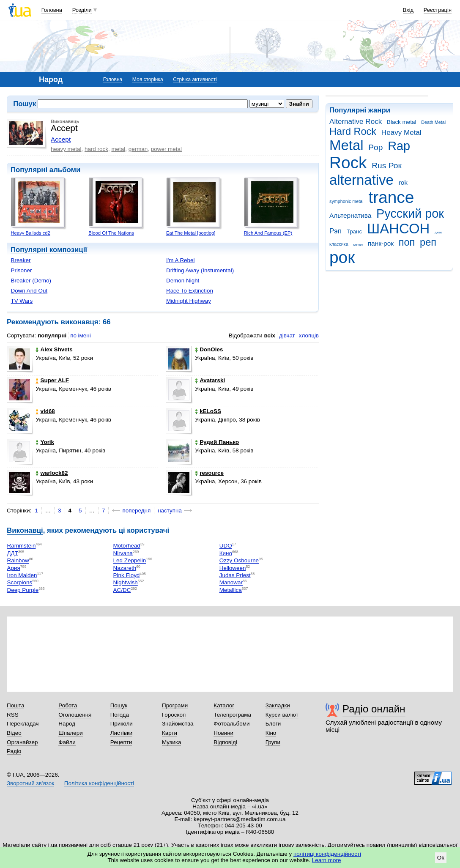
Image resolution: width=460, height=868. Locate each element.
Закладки (278, 705)
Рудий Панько (217, 442)
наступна (170, 511)
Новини (223, 733)
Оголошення (75, 715)
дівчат (287, 335)
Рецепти (121, 742)
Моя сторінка (148, 79)
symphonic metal (346, 201)
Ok (441, 858)
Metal (346, 145)
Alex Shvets (54, 349)
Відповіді (225, 742)
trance (391, 197)
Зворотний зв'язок (30, 783)
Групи (273, 742)
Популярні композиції (49, 250)
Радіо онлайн (374, 709)
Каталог (224, 705)
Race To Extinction (190, 291)
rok (403, 182)
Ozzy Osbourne (239, 561)
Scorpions (19, 583)
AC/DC (122, 590)
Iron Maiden (22, 575)
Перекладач (23, 724)
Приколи (122, 724)
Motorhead (127, 546)
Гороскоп (174, 715)
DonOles (209, 349)
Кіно (271, 733)
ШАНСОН (398, 229)
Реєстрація (438, 10)
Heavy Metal (401, 133)
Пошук (119, 705)
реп (428, 242)
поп (407, 242)
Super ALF (52, 380)
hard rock (96, 149)
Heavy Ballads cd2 (30, 233)
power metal (166, 149)
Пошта (15, 705)
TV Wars (22, 301)
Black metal (401, 122)
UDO (226, 546)
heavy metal (66, 149)
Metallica (231, 590)
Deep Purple (23, 590)
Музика (171, 742)
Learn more (327, 860)
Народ (67, 724)
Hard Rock (353, 131)
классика (339, 244)
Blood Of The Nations (111, 233)
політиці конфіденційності (327, 854)
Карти (170, 733)
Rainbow (18, 561)
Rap (399, 146)
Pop (375, 147)
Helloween (233, 568)
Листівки (122, 733)
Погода (120, 715)
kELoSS (208, 411)
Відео (14, 733)
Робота (68, 705)
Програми (175, 705)
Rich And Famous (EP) (268, 233)
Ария (13, 568)
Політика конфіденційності (99, 783)
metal (118, 149)
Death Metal (433, 122)
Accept (61, 139)
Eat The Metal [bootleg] (191, 233)
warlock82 (52, 473)
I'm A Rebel (181, 260)
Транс (355, 231)
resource (209, 473)
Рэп (335, 231)
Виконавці (25, 530)
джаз (438, 232)
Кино (226, 553)
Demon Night (183, 281)
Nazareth (125, 568)
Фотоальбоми (231, 724)
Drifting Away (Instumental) (200, 270)
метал (358, 245)
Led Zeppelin (130, 561)
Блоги (273, 724)
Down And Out (29, 291)
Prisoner (21, 270)
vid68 (45, 411)
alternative (361, 180)
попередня (136, 511)
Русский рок (410, 214)
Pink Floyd (127, 575)
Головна (52, 10)
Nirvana (123, 553)
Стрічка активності (195, 79)
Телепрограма (232, 715)
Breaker (21, 260)
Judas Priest (235, 575)
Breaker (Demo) (31, 281)
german (138, 149)
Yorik (45, 442)
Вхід (408, 10)
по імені (81, 335)
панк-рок (381, 243)
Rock (348, 163)
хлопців (309, 335)
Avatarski (210, 380)
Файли (67, 742)
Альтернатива (350, 215)
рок (342, 257)
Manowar (231, 583)
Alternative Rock (356, 122)
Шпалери (70, 733)
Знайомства (178, 724)
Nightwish (126, 583)
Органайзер (22, 742)
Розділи (82, 10)
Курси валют (282, 715)
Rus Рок (387, 166)
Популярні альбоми (45, 170)
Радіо (14, 751)
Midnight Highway (189, 301)
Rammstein (21, 546)
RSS (13, 715)
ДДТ (12, 553)
